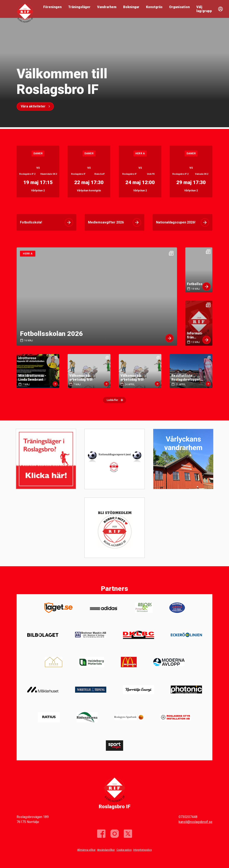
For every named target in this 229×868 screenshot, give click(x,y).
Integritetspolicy (143, 850)
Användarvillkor (106, 850)
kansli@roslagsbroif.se (196, 822)
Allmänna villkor (86, 850)
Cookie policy (124, 850)
